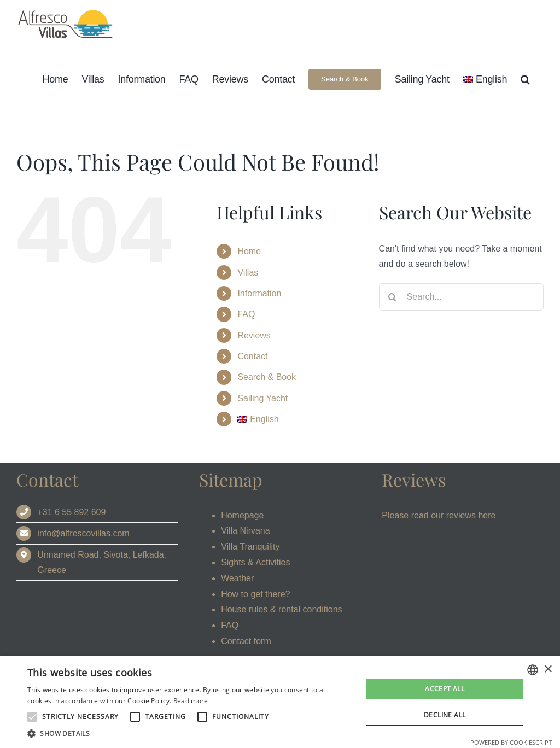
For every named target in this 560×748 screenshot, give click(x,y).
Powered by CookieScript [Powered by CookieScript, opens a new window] (511, 742)
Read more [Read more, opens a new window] (191, 701)
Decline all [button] (445, 715)
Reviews (254, 335)
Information (259, 293)
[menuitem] (485, 79)
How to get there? (255, 594)
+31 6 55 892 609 (71, 512)
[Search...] (461, 297)
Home (249, 251)
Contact (252, 356)
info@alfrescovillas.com (83, 533)
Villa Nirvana (246, 531)
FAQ (246, 314)
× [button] (548, 670)
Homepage (242, 515)
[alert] (280, 702)
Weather (237, 578)
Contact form (246, 641)
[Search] (393, 297)
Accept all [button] (445, 689)
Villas (248, 273)
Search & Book (267, 377)
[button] (525, 79)
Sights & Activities (255, 562)
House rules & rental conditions (281, 609)
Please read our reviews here (439, 515)
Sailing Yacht (262, 398)
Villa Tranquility (250, 547)
